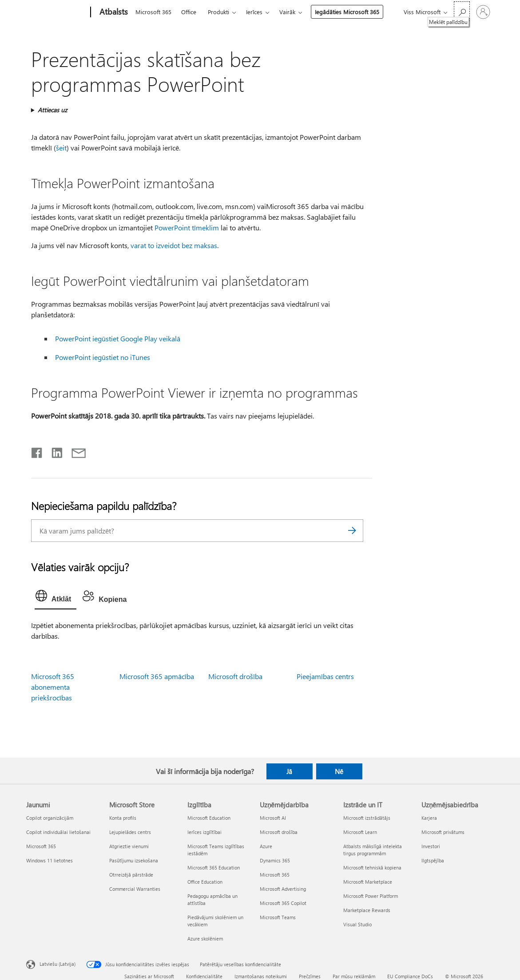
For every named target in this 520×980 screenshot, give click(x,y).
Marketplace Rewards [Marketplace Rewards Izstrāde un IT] (367, 910)
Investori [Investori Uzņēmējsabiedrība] (431, 846)
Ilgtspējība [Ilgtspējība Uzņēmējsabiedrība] (433, 860)
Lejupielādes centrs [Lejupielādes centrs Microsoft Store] (130, 832)
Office (189, 12)
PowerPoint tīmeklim (187, 227)
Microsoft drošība (235, 676)
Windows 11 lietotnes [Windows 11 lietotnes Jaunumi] (50, 860)
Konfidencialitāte (204, 976)
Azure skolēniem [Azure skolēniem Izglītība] (205, 939)
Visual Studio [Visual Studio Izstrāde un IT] (357, 924)
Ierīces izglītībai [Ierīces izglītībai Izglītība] (204, 832)
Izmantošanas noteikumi (261, 976)
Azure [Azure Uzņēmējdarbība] (266, 846)
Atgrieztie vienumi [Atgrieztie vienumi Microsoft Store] (129, 846)
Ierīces (254, 12)
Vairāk (287, 12)
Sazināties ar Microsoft (149, 976)
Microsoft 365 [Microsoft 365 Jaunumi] (41, 846)
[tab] (56, 598)
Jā (289, 771)
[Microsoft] (57, 12)
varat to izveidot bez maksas (174, 245)
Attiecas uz (52, 110)
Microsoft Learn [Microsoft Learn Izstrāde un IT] (360, 832)
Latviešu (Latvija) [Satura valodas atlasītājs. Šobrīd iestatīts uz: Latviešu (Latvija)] (58, 963)
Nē (339, 771)
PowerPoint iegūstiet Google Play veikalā (118, 338)
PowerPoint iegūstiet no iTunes (103, 357)
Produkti (218, 12)
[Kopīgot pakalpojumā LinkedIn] (54, 451)
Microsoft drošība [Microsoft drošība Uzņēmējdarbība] (279, 832)
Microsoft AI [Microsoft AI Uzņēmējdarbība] (273, 818)
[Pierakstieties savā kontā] (483, 12)
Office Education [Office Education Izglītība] (205, 882)
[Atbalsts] (113, 12)
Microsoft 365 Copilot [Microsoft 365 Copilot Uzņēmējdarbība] (283, 903)
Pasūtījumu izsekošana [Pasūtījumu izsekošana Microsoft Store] (134, 860)
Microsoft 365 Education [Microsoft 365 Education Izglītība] (214, 867)
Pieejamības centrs (325, 676)
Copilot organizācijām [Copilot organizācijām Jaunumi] (50, 818)
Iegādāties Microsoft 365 (347, 12)
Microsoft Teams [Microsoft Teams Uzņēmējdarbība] (278, 917)
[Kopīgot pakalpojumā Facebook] (37, 451)
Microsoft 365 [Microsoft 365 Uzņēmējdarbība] (275, 875)
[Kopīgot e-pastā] (75, 451)
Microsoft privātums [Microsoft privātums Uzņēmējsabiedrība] (443, 832)
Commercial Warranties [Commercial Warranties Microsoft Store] (135, 889)
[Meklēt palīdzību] (462, 11)
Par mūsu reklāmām (354, 976)
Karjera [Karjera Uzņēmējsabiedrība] (429, 818)
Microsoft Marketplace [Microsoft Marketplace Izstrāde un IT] (368, 882)
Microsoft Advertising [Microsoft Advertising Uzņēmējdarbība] (283, 889)
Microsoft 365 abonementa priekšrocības (53, 687)
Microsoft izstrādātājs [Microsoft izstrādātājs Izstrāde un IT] (367, 818)
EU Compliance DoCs (410, 976)
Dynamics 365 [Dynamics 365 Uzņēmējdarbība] (275, 860)
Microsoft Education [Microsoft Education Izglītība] (209, 818)
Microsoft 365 (153, 12)
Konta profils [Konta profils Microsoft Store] (123, 818)
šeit (61, 148)
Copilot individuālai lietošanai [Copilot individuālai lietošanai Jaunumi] (58, 832)
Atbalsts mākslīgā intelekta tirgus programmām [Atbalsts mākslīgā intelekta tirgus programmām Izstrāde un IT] (373, 850)
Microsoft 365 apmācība (157, 676)
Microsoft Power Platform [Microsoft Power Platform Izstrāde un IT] (371, 896)
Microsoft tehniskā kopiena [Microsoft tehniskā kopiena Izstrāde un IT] (372, 867)
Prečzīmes (310, 976)
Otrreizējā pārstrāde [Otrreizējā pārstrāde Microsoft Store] (131, 875)
